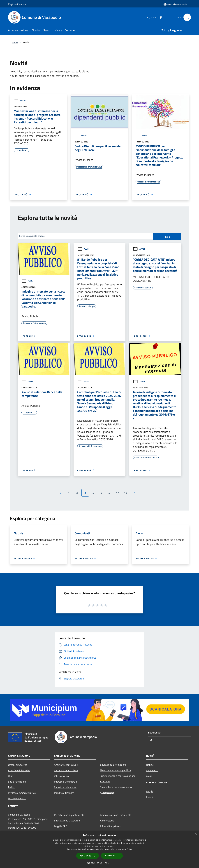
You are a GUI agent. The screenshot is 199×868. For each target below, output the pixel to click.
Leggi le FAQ (61, 826)
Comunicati (152, 770)
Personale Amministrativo (22, 793)
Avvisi (20, 101)
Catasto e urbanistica (65, 787)
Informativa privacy (110, 826)
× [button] (196, 834)
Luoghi (150, 791)
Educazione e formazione (113, 765)
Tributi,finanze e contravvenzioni (117, 776)
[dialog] (99, 849)
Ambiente (105, 781)
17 (118, 493)
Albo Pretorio (107, 821)
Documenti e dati (17, 798)
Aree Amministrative (19, 770)
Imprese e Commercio (65, 782)
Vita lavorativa (62, 776)
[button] (99, 863)
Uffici (11, 776)
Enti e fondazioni (17, 782)
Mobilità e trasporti (64, 793)
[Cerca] (187, 17)
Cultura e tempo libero (66, 770)
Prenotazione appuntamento (69, 815)
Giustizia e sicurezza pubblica (116, 770)
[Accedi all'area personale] (175, 4)
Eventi (150, 797)
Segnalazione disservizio (67, 821)
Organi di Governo (18, 765)
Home (15, 42)
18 (126, 493)
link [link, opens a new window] (130, 849)
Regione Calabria (17, 4)
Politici (12, 787)
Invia (167, 237)
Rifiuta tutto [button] (112, 856)
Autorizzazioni (108, 793)
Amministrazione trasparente (116, 815)
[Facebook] (160, 17)
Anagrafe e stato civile (66, 765)
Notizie (150, 765)
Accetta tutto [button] (88, 856)
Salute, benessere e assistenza (116, 787)
